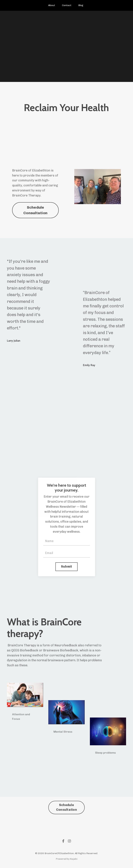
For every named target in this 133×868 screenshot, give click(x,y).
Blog (81, 5)
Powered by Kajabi (67, 859)
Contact (67, 5)
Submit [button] (67, 567)
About (52, 5)
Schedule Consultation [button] (35, 210)
